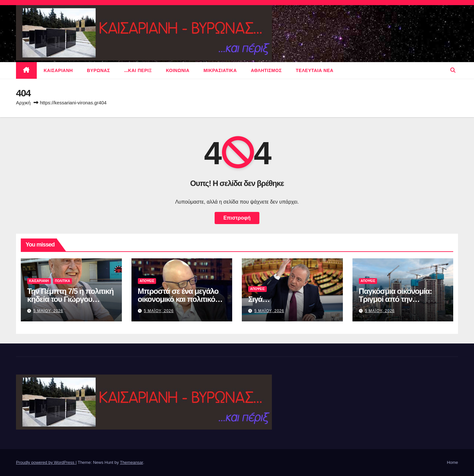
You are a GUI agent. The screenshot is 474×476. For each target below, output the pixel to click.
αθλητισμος (266, 70)
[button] (453, 70)
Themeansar (131, 462)
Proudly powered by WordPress (46, 462)
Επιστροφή (237, 218)
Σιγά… (259, 299)
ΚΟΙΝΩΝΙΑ (178, 70)
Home (452, 462)
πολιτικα (63, 281)
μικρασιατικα (220, 70)
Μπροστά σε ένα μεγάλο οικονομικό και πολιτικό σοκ (178, 299)
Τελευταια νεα (315, 70)
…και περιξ (138, 70)
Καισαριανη (58, 70)
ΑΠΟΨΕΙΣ (147, 281)
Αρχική (23, 103)
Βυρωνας (99, 70)
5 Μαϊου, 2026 (48, 311)
